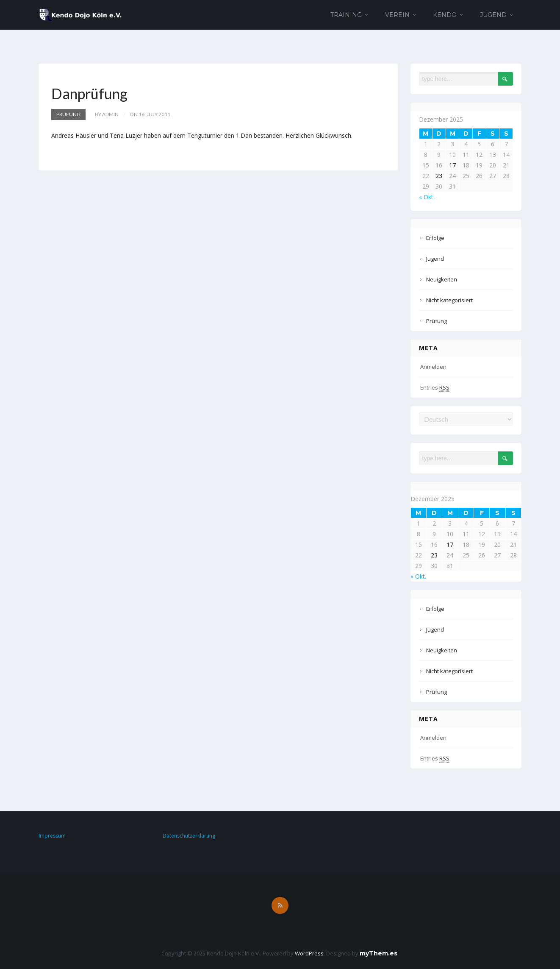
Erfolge (435, 238)
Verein (397, 15)
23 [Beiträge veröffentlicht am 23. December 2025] (439, 176)
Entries (435, 388)
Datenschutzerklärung (189, 836)
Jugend (493, 15)
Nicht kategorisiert (449, 300)
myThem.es (378, 953)
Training (346, 15)
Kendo (445, 15)
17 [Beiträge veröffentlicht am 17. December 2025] (452, 165)
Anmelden (433, 367)
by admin (107, 114)
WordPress (309, 953)
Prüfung (68, 114)
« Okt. (427, 197)
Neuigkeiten (442, 279)
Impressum (52, 836)
